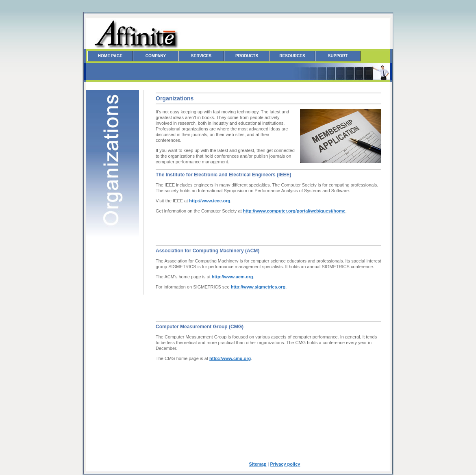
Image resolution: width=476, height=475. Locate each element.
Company (156, 56)
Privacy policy (285, 464)
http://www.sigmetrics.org (258, 287)
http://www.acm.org (233, 277)
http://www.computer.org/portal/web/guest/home (294, 211)
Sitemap (258, 464)
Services (201, 56)
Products (247, 56)
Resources (292, 56)
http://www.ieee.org (210, 201)
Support (338, 56)
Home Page (110, 56)
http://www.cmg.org (230, 358)
